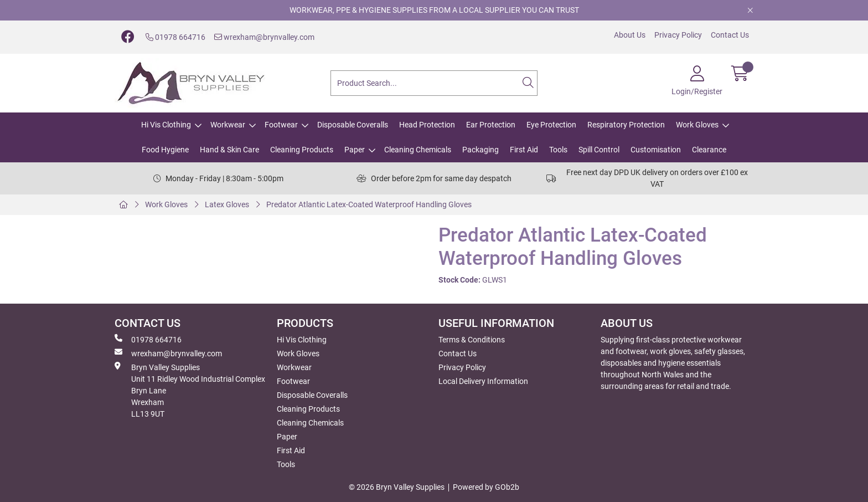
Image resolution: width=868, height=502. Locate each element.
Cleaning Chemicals (418, 150)
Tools (558, 150)
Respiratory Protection (626, 125)
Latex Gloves (227, 204)
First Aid (524, 150)
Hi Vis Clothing (166, 125)
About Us (630, 35)
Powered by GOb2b (486, 487)
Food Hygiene (165, 150)
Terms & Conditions (472, 340)
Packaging (480, 150)
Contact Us (730, 35)
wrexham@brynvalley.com (264, 37)
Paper (355, 150)
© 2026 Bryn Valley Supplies (397, 487)
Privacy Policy (678, 35)
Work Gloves (697, 125)
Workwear (228, 125)
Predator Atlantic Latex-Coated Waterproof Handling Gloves (369, 204)
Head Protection (427, 125)
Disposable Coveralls (353, 125)
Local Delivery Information (483, 381)
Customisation (656, 150)
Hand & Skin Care (229, 150)
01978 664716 (175, 37)
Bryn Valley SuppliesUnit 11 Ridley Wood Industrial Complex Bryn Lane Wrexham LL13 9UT (190, 390)
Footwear (281, 125)
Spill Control (599, 150)
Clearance (709, 150)
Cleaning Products (302, 150)
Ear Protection (491, 125)
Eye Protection (551, 125)
